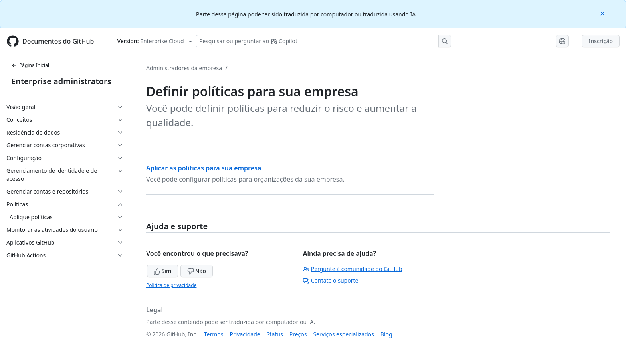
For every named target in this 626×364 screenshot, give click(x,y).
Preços (298, 334)
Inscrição (601, 41)
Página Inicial (30, 65)
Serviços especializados (343, 334)
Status (275, 334)
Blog (386, 334)
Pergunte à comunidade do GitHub (353, 269)
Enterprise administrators (61, 81)
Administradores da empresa (184, 68)
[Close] (603, 13)
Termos (214, 334)
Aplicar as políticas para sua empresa (204, 168)
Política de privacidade (171, 285)
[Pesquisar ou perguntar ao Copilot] (323, 41)
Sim (162, 271)
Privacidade (245, 334)
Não (197, 271)
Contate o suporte (331, 280)
